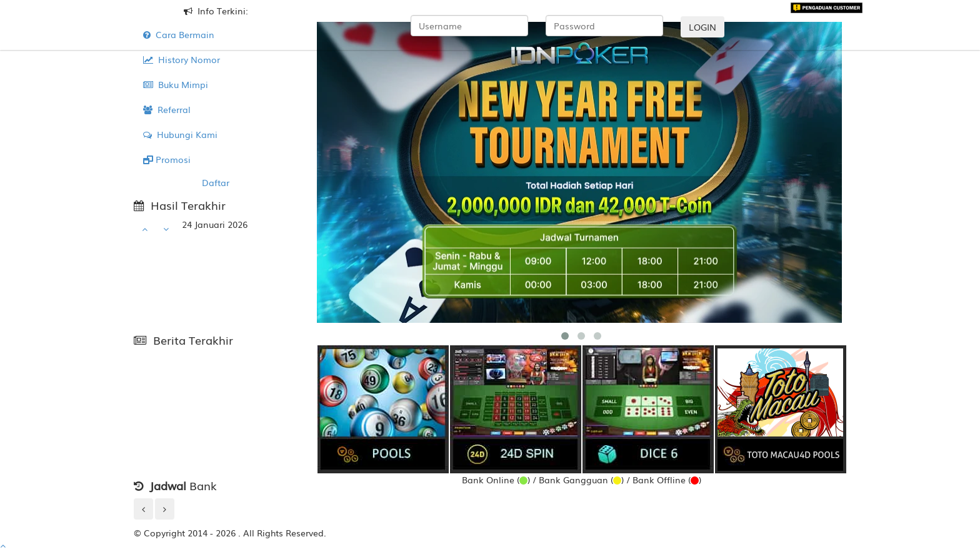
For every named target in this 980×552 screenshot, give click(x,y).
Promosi (167, 159)
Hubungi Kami (180, 134)
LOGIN (702, 27)
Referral (167, 109)
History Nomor (182, 59)
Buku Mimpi (176, 84)
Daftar (216, 182)
